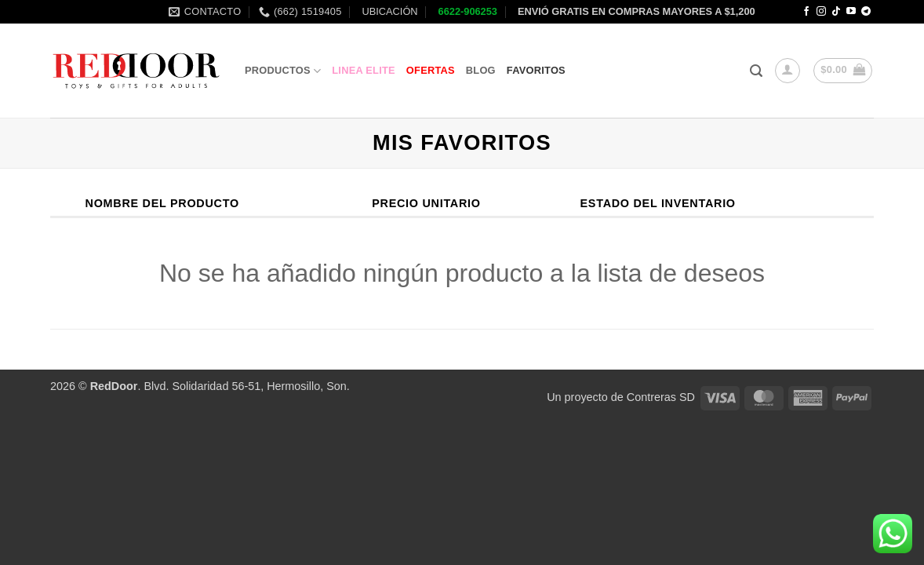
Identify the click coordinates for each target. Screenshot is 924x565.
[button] (756, 71)
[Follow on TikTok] (836, 12)
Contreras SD (661, 397)
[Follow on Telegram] (866, 12)
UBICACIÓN (389, 11)
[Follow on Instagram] (821, 12)
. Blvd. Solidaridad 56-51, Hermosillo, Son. (220, 386)
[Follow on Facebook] (806, 12)
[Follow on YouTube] (851, 12)
